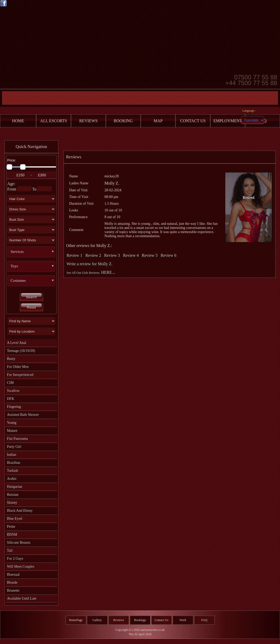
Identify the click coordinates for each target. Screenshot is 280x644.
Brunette (13, 591)
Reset (31, 307)
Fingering (14, 407)
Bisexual (13, 575)
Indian (12, 455)
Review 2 (93, 255)
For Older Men (18, 367)
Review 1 (74, 255)
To (34, 189)
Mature (12, 431)
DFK (11, 399)
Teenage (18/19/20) (21, 351)
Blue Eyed (15, 519)
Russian (13, 495)
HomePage (76, 620)
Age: (11, 184)
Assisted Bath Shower (23, 415)
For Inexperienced (20, 375)
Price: (11, 160)
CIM (10, 383)
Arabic (12, 479)
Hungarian (15, 487)
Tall (10, 551)
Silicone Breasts (19, 543)
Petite (11, 527)
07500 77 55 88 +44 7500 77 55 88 (251, 80)
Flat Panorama (17, 439)
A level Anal (17, 343)
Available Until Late (22, 598)
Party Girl (14, 447)
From (12, 189)
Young (12, 423)
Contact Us (162, 620)
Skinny (12, 503)
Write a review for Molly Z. (90, 264)
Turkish (13, 471)
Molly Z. (112, 183)
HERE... (108, 272)
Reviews (119, 620)
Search (31, 297)
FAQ (204, 620)
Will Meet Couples (21, 567)
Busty (11, 359)
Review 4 (131, 255)
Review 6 (168, 255)
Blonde (12, 583)
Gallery (97, 620)
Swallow (13, 391)
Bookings (140, 620)
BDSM (12, 535)
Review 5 (150, 255)
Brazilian (14, 463)
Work (183, 620)
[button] (33, 252)
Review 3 (112, 255)
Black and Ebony (20, 511)
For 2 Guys (15, 559)
